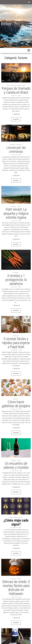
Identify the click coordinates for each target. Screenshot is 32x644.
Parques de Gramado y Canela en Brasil (16, 90)
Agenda (11, 517)
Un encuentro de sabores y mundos (16, 465)
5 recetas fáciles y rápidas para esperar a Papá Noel (16, 343)
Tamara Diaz (17, 487)
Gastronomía (12, 145)
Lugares (8, 85)
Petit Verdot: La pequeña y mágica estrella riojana (16, 213)
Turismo (23, 85)
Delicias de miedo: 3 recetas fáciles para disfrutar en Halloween (16, 588)
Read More (16, 119)
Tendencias (16, 517)
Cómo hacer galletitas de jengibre (16, 404)
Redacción (17, 114)
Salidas (19, 85)
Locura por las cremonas (16, 150)
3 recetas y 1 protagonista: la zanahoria (16, 280)
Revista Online (14, 85)
